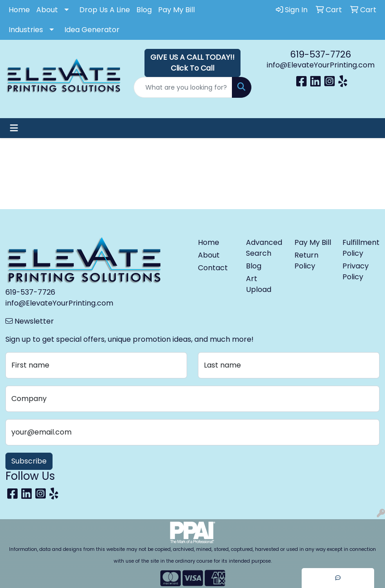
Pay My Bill (176, 10)
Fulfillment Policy (361, 248)
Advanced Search (264, 248)
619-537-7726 (321, 54)
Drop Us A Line (105, 10)
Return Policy (306, 261)
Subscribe (29, 461)
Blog (144, 10)
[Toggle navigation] (14, 128)
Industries (26, 30)
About (47, 10)
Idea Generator (92, 30)
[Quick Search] (183, 87)
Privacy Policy (356, 271)
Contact (213, 268)
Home (19, 10)
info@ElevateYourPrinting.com (321, 65)
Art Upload (259, 284)
